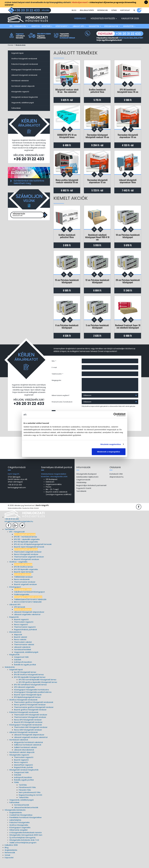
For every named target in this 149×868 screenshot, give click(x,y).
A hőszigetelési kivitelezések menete (26, 840)
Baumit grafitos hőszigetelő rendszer (30, 718)
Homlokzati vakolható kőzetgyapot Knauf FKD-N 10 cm (97, 241)
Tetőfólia (23, 793)
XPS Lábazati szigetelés (24, 695)
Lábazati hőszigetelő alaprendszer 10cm (128, 184)
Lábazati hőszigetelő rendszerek (24, 75)
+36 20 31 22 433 (29, 159)
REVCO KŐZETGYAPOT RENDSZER (28, 610)
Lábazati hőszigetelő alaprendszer (29, 620)
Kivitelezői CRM (116, 482)
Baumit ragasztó (21, 627)
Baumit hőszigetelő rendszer (27, 567)
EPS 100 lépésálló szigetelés (26, 577)
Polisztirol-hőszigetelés (19, 830)
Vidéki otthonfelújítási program (23, 851)
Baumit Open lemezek (24, 580)
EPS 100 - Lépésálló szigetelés (27, 547)
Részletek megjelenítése (111, 444)
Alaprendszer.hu (117, 485)
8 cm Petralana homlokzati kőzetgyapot (67, 332)
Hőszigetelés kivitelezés (104, 18)
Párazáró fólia (25, 798)
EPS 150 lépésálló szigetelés (26, 550)
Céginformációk (83, 488)
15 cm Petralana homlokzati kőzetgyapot (67, 286)
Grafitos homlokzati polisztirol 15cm (97, 91)
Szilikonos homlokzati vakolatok (28, 753)
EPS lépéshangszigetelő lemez (27, 705)
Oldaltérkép (81, 490)
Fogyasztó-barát (84, 496)
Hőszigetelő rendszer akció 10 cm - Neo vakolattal (67, 91)
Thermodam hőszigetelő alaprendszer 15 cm (97, 184)
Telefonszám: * (57, 381)
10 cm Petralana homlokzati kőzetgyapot (128, 240)
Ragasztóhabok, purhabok (25, 637)
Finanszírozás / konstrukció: (62, 409)
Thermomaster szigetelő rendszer (29, 565)
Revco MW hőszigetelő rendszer (28, 738)
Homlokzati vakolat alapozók (23, 86)
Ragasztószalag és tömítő (30, 803)
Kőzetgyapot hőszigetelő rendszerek (26, 70)
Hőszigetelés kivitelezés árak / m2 (24, 848)
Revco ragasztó (21, 632)
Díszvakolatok (112, 26)
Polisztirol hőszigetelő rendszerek (25, 64)
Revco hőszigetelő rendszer (26, 562)
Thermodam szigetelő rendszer (28, 560)
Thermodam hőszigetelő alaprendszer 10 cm (128, 137)
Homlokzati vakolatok (20, 81)
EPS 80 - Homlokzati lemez (26, 545)
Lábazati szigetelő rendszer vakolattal (31, 745)
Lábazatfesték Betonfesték (26, 815)
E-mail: (54, 374)
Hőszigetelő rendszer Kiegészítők (25, 97)
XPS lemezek (20, 615)
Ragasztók (95, 26)
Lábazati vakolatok (22, 655)
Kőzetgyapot (62, 26)
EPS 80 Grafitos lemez (24, 575)
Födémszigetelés (22, 602)
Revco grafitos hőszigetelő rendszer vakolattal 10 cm (67, 184)
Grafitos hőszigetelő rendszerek (24, 59)
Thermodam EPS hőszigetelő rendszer (31, 723)
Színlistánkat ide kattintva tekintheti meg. (29, 182)
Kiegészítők (129, 26)
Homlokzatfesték (22, 813)
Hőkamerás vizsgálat (18, 838)
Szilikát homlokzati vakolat (25, 755)
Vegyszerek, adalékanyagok (23, 103)
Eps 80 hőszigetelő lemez (25, 680)
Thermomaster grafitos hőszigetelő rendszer (34, 715)
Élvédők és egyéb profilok (25, 673)
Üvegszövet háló (21, 665)
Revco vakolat (20, 647)
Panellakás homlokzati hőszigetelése (25, 825)
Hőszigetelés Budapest (86, 482)
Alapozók (18, 642)
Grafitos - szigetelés (42, 26)
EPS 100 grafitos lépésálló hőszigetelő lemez (38, 690)
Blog (74, 10)
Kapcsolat (125, 10)
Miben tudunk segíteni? (61, 402)
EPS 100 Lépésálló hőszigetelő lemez (30, 685)
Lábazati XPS (79, 26)
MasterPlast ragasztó (23, 773)
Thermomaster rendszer (25, 590)
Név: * (54, 368)
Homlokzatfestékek (23, 657)
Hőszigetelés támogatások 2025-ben (26, 843)
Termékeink (81, 499)
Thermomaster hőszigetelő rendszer (30, 725)
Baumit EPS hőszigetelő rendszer (28, 730)
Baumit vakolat (21, 645)
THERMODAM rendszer (23, 585)
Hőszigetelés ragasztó (20, 92)
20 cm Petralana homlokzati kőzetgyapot (128, 286)
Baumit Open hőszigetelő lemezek (29, 555)
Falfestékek (16, 108)
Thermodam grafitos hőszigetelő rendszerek (34, 710)
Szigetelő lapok (17, 53)
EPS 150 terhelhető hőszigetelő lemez (30, 693)
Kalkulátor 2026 (130, 18)
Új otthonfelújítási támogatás (22, 845)
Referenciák (103, 10)
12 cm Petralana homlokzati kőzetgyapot (97, 286)
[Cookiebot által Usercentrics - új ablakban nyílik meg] (115, 415)
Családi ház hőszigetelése (21, 823)
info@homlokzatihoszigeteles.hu (19, 529)
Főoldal (11, 45)
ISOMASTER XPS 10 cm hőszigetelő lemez (67, 137)
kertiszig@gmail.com (17, 495)
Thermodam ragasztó (24, 630)
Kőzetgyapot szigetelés (20, 835)
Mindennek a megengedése (109, 452)
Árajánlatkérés (87, 10)
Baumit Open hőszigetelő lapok (28, 703)
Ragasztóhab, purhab (23, 775)
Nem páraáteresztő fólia (30, 800)
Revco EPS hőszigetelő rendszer (28, 728)
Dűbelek (18, 668)
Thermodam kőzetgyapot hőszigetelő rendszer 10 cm (97, 137)
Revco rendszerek (22, 587)
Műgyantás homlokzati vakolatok (28, 750)
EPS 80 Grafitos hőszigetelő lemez (29, 683)
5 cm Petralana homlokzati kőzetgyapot (97, 332)
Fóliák (16, 790)
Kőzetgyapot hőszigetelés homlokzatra (31, 698)
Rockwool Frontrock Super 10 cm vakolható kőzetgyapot (128, 332)
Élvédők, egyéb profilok (24, 788)
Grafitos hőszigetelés (19, 833)
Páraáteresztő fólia (27, 795)
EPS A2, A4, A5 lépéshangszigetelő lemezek (33, 552)
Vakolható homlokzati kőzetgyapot (29, 600)
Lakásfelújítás (15, 828)
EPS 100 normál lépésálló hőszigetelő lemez (38, 688)
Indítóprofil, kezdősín (23, 670)
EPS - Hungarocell (19, 26)
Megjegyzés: (57, 387)
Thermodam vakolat (23, 650)
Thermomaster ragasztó (25, 635)
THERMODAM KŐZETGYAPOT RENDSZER (30, 607)
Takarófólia (24, 805)
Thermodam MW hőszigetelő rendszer (31, 735)
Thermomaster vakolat (24, 652)
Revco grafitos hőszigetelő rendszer (30, 713)
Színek (114, 10)
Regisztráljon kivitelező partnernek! (91, 493)
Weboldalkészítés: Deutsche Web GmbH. (23, 516)
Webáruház (80, 18)
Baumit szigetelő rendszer (25, 592)
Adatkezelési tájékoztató (87, 485)
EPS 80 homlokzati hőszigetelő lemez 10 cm (128, 91)
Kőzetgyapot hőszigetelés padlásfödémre (33, 700)
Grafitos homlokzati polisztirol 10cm (67, 240)
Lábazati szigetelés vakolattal (27, 622)
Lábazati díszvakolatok (24, 758)
